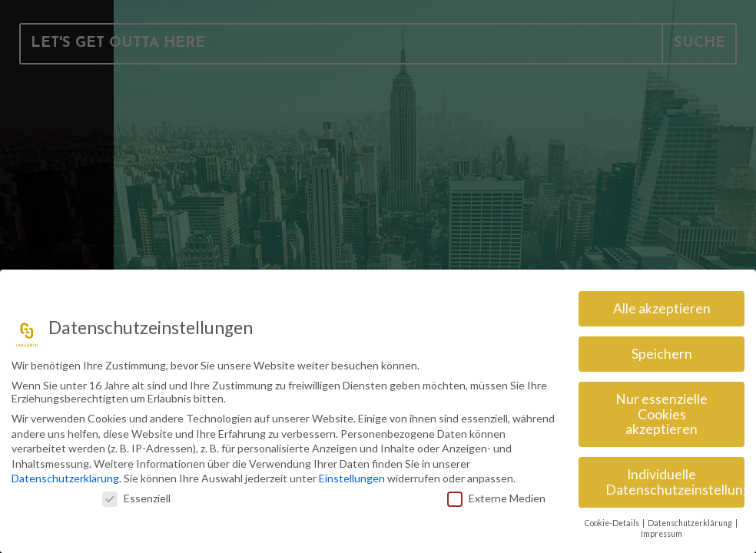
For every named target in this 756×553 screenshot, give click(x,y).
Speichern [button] (662, 349)
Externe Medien (496, 493)
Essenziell (136, 493)
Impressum (661, 529)
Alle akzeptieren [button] (662, 304)
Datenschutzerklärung (65, 474)
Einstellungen (352, 474)
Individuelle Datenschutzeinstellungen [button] (675, 477)
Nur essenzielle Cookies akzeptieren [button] (661, 409)
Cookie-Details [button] (613, 518)
